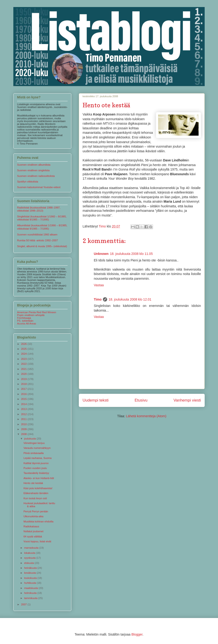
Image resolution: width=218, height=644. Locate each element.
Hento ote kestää (33, 483)
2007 (24, 604)
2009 (24, 429)
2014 (24, 404)
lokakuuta (30, 553)
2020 (24, 374)
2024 (24, 354)
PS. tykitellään (25, 321)
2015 (24, 399)
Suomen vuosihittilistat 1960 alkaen (37, 235)
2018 (24, 384)
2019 (24, 379)
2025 (24, 349)
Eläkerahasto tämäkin (36, 493)
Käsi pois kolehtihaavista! (38, 488)
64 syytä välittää (33, 536)
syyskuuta (30, 558)
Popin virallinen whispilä (31, 315)
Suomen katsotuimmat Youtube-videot (39, 187)
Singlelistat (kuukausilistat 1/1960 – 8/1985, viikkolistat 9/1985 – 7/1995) (42, 218)
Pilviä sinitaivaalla (33, 453)
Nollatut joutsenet (33, 531)
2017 (24, 389)
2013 (24, 409)
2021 (24, 369)
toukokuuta (31, 578)
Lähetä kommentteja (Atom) (146, 416)
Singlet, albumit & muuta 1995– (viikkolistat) (42, 246)
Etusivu (141, 400)
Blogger (137, 634)
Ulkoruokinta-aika (33, 516)
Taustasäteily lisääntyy (36, 473)
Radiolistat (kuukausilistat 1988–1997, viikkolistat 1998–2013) (39, 209)
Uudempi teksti (96, 400)
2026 (24, 344)
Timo (98, 299)
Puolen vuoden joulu (35, 468)
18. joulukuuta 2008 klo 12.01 (130, 299)
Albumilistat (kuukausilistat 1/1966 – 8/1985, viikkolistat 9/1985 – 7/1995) (42, 227)
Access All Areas (27, 324)
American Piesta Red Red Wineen (37, 312)
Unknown (101, 254)
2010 (24, 424)
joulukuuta (30, 439)
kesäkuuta (30, 573)
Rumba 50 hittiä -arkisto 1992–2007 (37, 240)
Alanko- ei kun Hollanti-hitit (39, 478)
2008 (24, 434)
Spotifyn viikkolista (28, 182)
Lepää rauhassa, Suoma (37, 458)
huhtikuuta (30, 583)
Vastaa (99, 285)
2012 (24, 414)
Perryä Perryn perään (36, 511)
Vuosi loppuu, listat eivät (37, 541)
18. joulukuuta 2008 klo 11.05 (131, 254)
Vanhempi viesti (187, 400)
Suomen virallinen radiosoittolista (36, 176)
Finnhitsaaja (24, 318)
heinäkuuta (31, 568)
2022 (24, 364)
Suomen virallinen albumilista (34, 165)
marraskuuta (32, 548)
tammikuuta (31, 598)
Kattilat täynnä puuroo (36, 463)
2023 (24, 359)
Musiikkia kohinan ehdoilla (38, 521)
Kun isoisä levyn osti (35, 498)
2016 (24, 394)
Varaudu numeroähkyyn (37, 448)
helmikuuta (31, 593)
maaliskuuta (31, 588)
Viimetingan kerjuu (34, 443)
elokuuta (29, 563)
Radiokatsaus (31, 526)
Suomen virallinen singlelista (33, 170)
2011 (24, 419)
